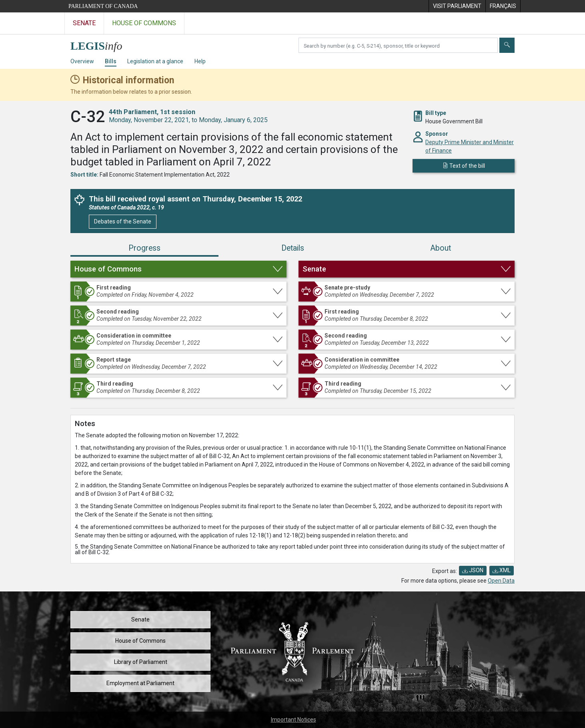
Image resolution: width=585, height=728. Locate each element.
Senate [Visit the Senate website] (84, 23)
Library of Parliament (141, 662)
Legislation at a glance (155, 61)
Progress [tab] (144, 248)
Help (200, 61)
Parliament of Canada (103, 6)
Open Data (501, 581)
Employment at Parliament (140, 683)
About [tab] (441, 248)
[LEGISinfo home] (101, 44)
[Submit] (507, 45)
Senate (140, 619)
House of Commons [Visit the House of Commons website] (144, 23)
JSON (473, 570)
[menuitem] (457, 6)
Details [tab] (293, 248)
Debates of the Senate (123, 221)
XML (502, 570)
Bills (111, 61)
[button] (178, 269)
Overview (82, 61)
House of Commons (140, 641)
